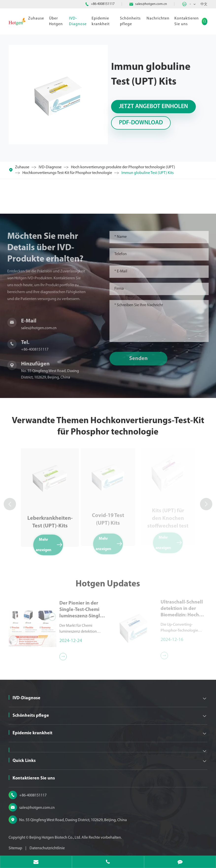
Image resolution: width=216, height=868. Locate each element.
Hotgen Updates (108, 586)
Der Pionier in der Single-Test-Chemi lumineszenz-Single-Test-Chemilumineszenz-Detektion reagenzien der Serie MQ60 (82, 608)
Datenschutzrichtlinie (47, 848)
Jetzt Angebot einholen (153, 107)
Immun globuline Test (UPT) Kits (148, 173)
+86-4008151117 (103, 4)
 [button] (10, 504)
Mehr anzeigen (49, 543)
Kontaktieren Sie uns (187, 21)
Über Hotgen (56, 21)
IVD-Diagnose (78, 21)
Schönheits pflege (130, 21)
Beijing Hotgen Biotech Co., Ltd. (55, 838)
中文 (204, 4)
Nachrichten (158, 19)
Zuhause (36, 19)
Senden (141, 359)
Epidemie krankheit (101, 21)
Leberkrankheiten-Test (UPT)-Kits (50, 520)
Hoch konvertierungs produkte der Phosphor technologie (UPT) (123, 167)
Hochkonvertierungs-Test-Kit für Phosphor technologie (67, 173)
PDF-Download (141, 123)
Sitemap (15, 848)
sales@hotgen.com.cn (151, 4)
